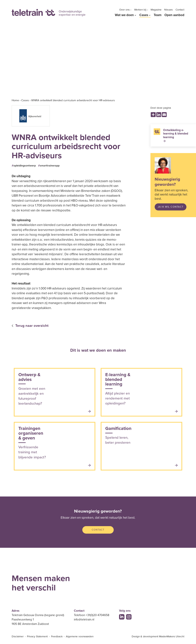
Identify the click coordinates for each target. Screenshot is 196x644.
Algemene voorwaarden (80, 637)
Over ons (124, 10)
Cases (144, 15)
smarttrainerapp (50, 166)
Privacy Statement (37, 637)
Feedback (57, 637)
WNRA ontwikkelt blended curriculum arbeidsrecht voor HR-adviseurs (73, 100)
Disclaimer (18, 637)
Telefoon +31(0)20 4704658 (92, 615)
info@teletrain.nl (84, 620)
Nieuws (168, 10)
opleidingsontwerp (25, 166)
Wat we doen (124, 15)
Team (158, 15)
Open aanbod (174, 15)
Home (15, 100)
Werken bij (140, 10)
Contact (180, 10)
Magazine (156, 10)
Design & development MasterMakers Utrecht (158, 637)
